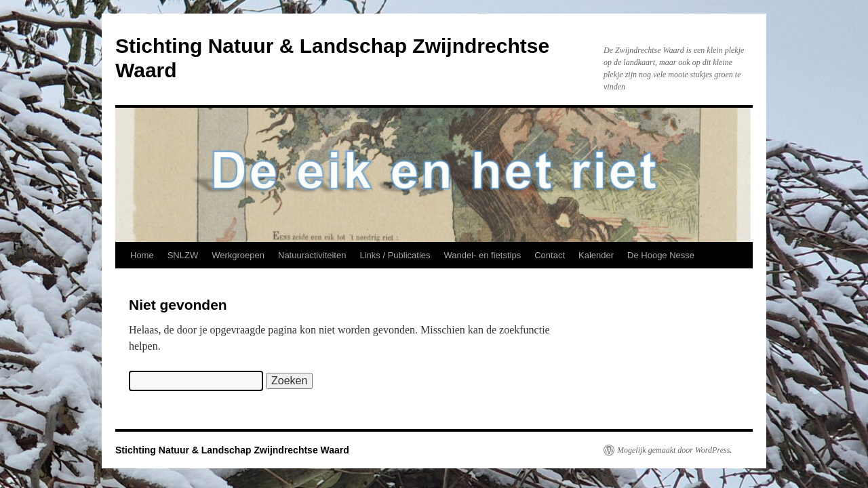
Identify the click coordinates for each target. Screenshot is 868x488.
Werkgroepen (238, 255)
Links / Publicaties (395, 255)
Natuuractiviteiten (312, 255)
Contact (550, 255)
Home (142, 255)
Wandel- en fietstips (483, 255)
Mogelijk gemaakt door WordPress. (674, 450)
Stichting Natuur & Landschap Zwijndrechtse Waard (232, 450)
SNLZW (183, 255)
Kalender (596, 255)
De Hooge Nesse (661, 255)
